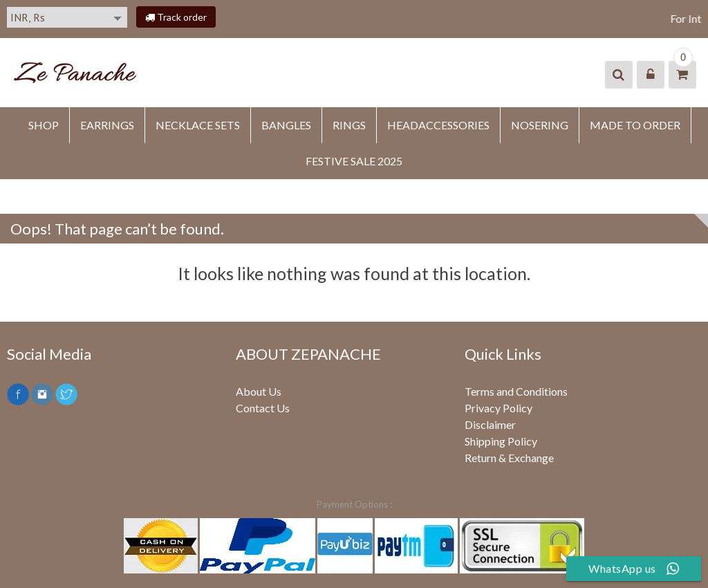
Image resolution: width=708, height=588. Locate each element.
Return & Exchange (509, 458)
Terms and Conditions (516, 391)
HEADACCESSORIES (438, 125)
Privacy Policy (499, 408)
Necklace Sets (198, 125)
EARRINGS (107, 125)
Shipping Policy (501, 441)
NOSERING (540, 125)
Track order (176, 17)
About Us (259, 391)
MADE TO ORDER (635, 125)
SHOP (44, 125)
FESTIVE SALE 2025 (354, 161)
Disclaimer (490, 424)
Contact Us (263, 408)
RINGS (349, 125)
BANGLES (286, 125)
